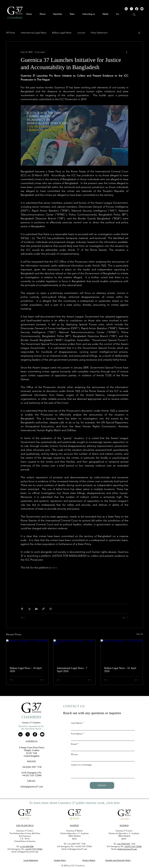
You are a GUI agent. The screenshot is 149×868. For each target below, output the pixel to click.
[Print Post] (51, 609)
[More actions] (127, 52)
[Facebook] (137, 9)
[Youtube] (142, 9)
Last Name (76, 723)
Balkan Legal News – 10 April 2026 (26, 670)
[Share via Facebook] (22, 609)
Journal (81, 33)
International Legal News (34, 33)
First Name (77, 734)
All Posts (11, 33)
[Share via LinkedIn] (36, 609)
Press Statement (99, 33)
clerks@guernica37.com (32, 787)
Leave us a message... (82, 765)
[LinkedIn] (126, 9)
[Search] (134, 15)
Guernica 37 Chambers (31, 723)
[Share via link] (43, 609)
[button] (139, 33)
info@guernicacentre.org (28, 852)
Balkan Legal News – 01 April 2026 (120, 670)
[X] (131, 9)
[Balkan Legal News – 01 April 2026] (122, 651)
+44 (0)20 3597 (124, 844)
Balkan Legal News (62, 33)
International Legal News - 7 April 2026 (72, 670)
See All (140, 634)
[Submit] (102, 785)
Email (74, 744)
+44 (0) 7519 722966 (133, 846)
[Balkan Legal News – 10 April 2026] (27, 651)
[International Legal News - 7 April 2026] (75, 651)
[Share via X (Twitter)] (29, 609)
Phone (74, 754)
